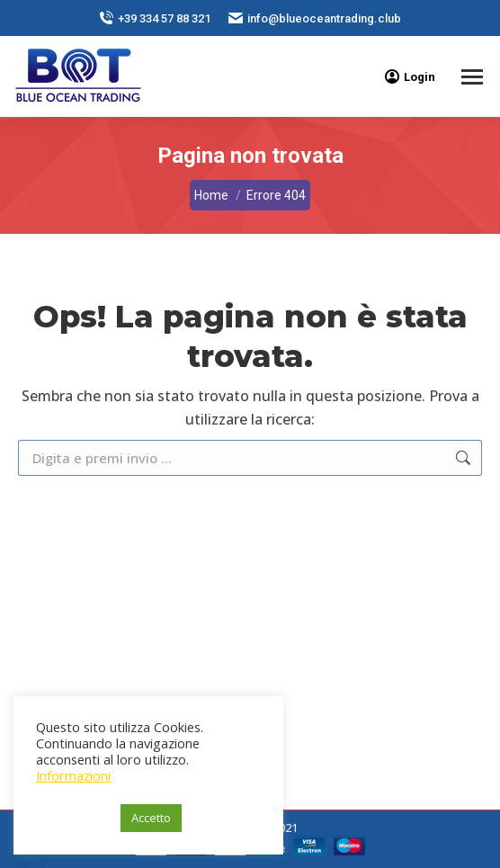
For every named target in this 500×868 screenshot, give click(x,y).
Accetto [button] (151, 818)
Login (410, 76)
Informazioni (73, 775)
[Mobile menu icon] (472, 77)
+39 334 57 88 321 (155, 18)
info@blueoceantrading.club (315, 18)
